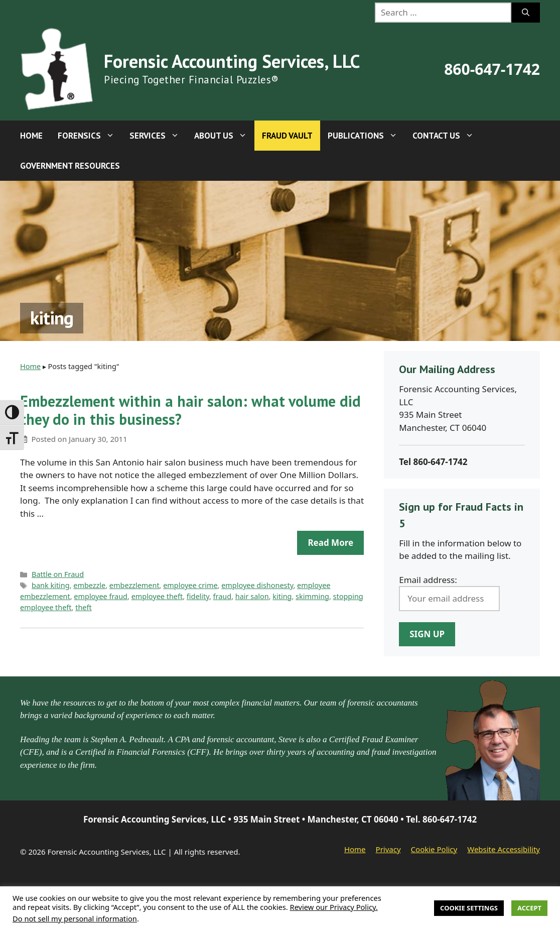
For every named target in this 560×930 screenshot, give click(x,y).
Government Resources (70, 166)
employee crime (190, 585)
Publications (366, 136)
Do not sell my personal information (75, 918)
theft (83, 607)
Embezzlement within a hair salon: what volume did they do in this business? (190, 410)
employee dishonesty (257, 585)
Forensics (90, 136)
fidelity (198, 596)
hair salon (252, 596)
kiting (282, 596)
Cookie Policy (434, 849)
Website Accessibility (504, 849)
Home (31, 136)
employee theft (157, 596)
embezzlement (134, 585)
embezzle (89, 585)
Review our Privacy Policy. (334, 907)
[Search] (526, 13)
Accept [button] (529, 908)
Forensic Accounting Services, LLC (232, 61)
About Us (224, 136)
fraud (223, 596)
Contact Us (447, 136)
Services (158, 136)
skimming (312, 596)
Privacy (388, 849)
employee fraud (101, 596)
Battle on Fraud (58, 574)
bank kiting (51, 585)
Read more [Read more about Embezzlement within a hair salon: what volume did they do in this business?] (330, 543)
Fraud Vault (287, 136)
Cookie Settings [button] (469, 908)
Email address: (428, 580)
